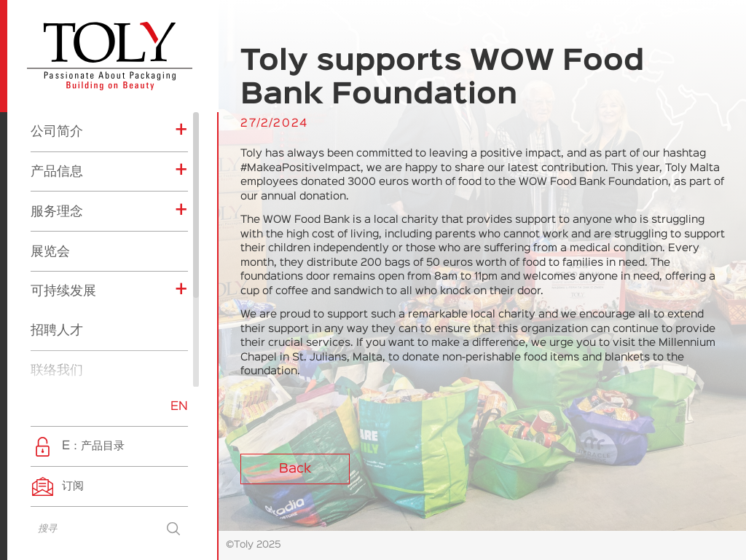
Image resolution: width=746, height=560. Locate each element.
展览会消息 (75, 311)
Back (295, 469)
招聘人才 (57, 200)
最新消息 (57, 280)
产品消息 (70, 355)
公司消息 (70, 333)
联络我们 (57, 240)
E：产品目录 (93, 446)
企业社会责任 (80, 378)
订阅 (73, 486)
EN (179, 407)
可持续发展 (63, 160)
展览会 (50, 121)
